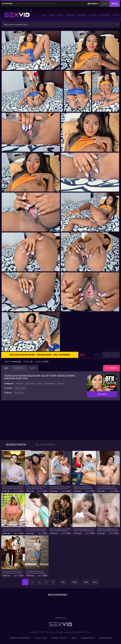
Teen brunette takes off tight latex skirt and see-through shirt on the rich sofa (13, 488)
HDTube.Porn (39, 4)
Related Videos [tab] (45, 445)
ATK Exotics (19, 393)
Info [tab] (6, 368)
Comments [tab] (19, 368)
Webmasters (88, 638)
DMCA (74, 638)
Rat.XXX (51, 4)
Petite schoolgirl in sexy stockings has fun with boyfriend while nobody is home (60, 530)
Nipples (61, 384)
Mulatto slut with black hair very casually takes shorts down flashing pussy (36, 488)
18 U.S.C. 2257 (41, 638)
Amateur (20, 384)
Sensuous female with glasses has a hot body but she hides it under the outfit (12, 572)
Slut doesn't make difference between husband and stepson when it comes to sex (83, 488)
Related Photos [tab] (16, 445)
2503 (86, 582)
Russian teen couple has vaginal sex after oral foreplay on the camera (60, 488)
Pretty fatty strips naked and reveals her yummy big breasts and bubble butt (36, 572)
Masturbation (50, 384)
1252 (74, 582)
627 (63, 582)
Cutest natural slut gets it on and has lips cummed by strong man (84, 530)
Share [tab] (33, 368)
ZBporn (28, 4)
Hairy (40, 384)
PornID (19, 4)
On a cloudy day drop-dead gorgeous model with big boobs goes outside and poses (107, 488)
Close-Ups (30, 384)
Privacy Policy (59, 638)
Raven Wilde (20, 388)
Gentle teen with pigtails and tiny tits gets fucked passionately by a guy (108, 530)
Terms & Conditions (20, 638)
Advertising (105, 638)
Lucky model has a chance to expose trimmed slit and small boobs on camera (12, 530)
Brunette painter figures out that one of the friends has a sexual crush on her (36, 530)
